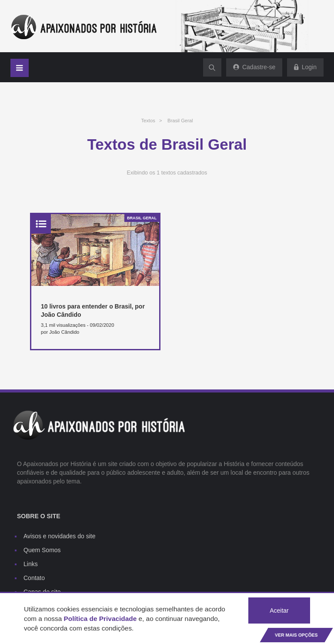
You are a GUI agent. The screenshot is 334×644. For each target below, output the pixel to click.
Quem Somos (42, 550)
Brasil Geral (180, 121)
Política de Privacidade (100, 619)
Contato (34, 578)
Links (31, 564)
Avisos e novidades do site (60, 536)
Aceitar (279, 610)
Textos (148, 121)
